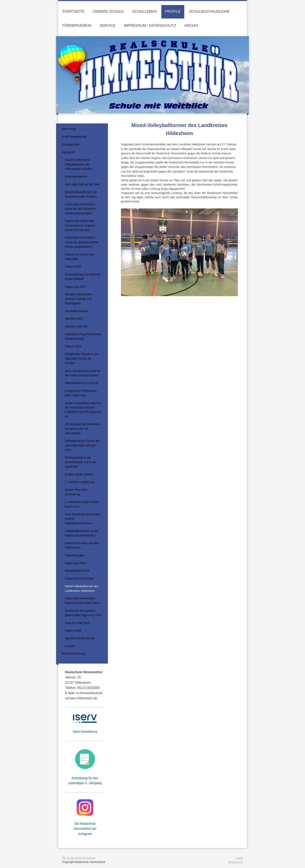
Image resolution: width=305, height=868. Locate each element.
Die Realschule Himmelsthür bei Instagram (85, 829)
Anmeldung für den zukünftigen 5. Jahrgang (85, 781)
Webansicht (236, 862)
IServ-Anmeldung (85, 732)
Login (239, 858)
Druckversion (73, 858)
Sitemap (90, 858)
